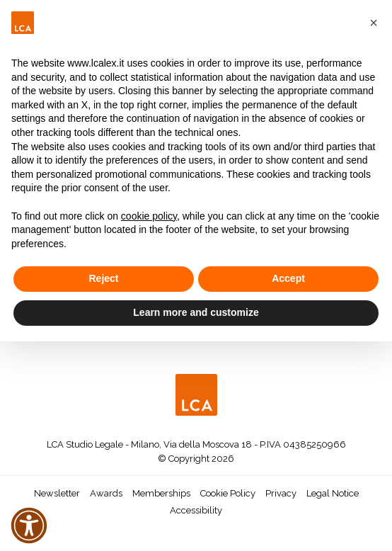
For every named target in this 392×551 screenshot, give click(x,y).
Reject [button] (103, 278)
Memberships (161, 493)
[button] (374, 23)
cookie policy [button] (149, 216)
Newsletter (57, 493)
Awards (106, 493)
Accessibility (196, 510)
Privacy (281, 493)
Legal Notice (333, 493)
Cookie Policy (228, 493)
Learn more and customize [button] (196, 312)
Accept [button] (288, 278)
